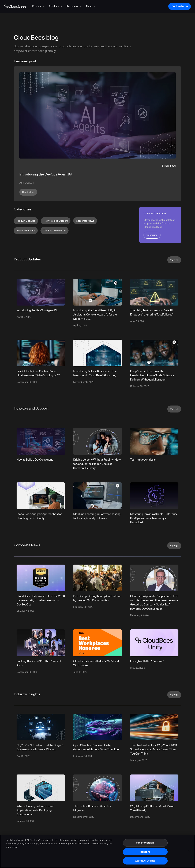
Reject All (145, 852)
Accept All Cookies (145, 861)
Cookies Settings (145, 843)
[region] (97, 851)
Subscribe (152, 235)
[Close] (189, 851)
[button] (39, 6)
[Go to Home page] (15, 6)
